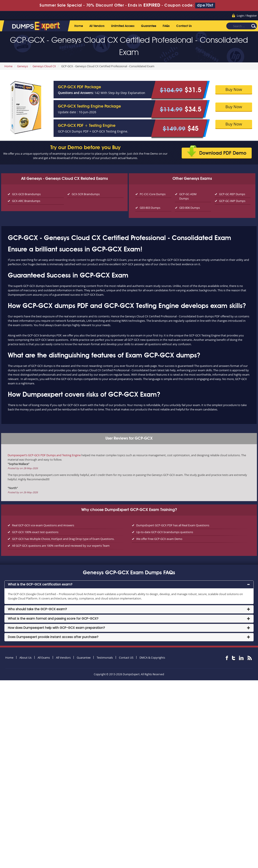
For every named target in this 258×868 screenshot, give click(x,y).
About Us (25, 658)
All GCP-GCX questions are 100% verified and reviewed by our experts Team (61, 546)
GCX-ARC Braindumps (26, 201)
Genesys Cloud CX (44, 66)
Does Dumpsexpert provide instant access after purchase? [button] (53, 637)
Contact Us (184, 26)
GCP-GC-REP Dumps (232, 194)
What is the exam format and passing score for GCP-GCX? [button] (53, 619)
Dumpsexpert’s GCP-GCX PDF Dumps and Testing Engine (44, 455)
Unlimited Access (123, 26)
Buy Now (234, 89)
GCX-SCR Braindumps (86, 194)
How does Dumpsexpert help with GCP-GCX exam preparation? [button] (56, 628)
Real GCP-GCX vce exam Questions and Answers (43, 525)
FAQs (166, 26)
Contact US (126, 658)
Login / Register (247, 16)
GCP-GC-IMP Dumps (232, 201)
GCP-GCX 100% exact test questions (35, 532)
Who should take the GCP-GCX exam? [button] (37, 609)
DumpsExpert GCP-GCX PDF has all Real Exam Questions (173, 525)
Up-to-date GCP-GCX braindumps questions (165, 532)
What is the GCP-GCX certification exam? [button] (40, 584)
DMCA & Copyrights (152, 658)
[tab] (129, 584)
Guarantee (149, 26)
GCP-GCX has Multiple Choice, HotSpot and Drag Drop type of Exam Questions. (63, 539)
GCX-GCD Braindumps (26, 194)
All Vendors (97, 26)
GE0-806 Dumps (190, 208)
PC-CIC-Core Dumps (153, 194)
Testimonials (105, 658)
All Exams (44, 658)
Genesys (23, 66)
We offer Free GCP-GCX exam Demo (159, 539)
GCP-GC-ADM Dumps (188, 196)
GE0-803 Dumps (150, 208)
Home (79, 26)
